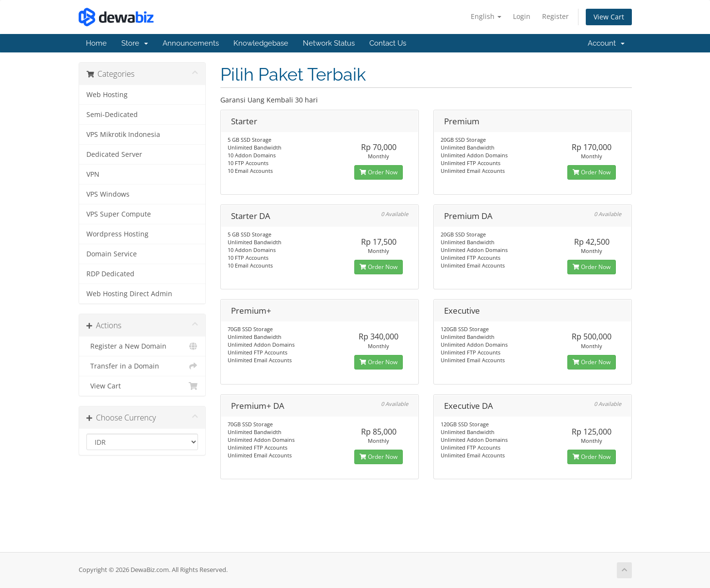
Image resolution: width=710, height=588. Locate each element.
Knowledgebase (261, 43)
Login (522, 16)
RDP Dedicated (110, 274)
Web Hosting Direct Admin (129, 294)
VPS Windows (108, 194)
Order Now (379, 172)
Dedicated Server (114, 154)
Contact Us (388, 43)
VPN (93, 174)
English (486, 16)
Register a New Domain (142, 346)
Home (96, 43)
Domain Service (112, 254)
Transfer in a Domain (142, 366)
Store (135, 43)
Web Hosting (107, 95)
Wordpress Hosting (117, 234)
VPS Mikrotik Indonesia (123, 134)
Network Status (329, 43)
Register (555, 16)
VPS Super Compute (119, 214)
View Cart (609, 17)
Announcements (191, 43)
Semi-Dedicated (112, 115)
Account (606, 43)
